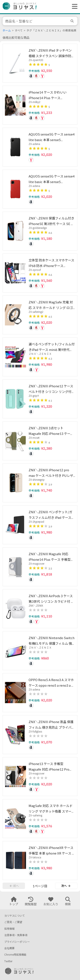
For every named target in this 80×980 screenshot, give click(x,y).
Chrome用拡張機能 (15, 955)
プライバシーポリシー (17, 942)
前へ (14, 886)
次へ (66, 886)
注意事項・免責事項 (16, 935)
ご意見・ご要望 (13, 922)
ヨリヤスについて (15, 916)
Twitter (8, 961)
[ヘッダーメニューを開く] (74, 7)
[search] (73, 21)
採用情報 (9, 929)
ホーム (7, 31)
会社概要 (9, 948)
